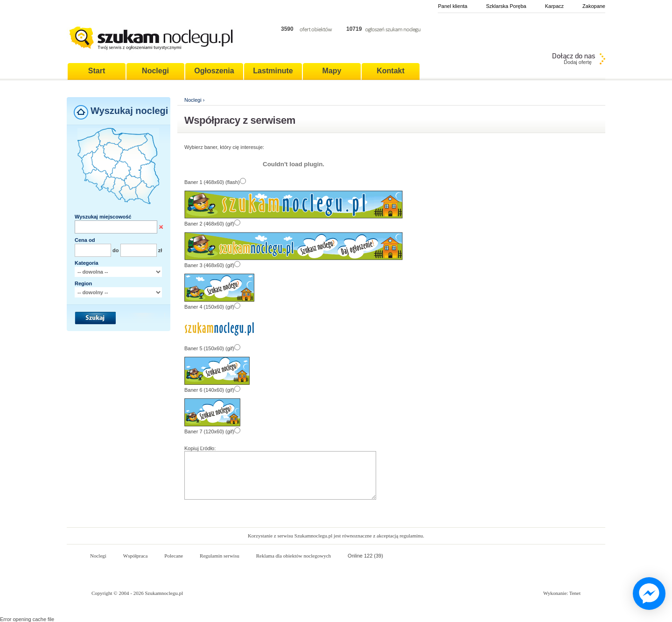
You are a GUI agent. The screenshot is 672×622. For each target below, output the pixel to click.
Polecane (174, 556)
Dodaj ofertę (578, 62)
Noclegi (193, 100)
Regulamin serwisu (220, 556)
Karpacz (554, 6)
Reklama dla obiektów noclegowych (294, 556)
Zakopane (594, 6)
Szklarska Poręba (506, 6)
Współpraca (136, 556)
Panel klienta (452, 6)
